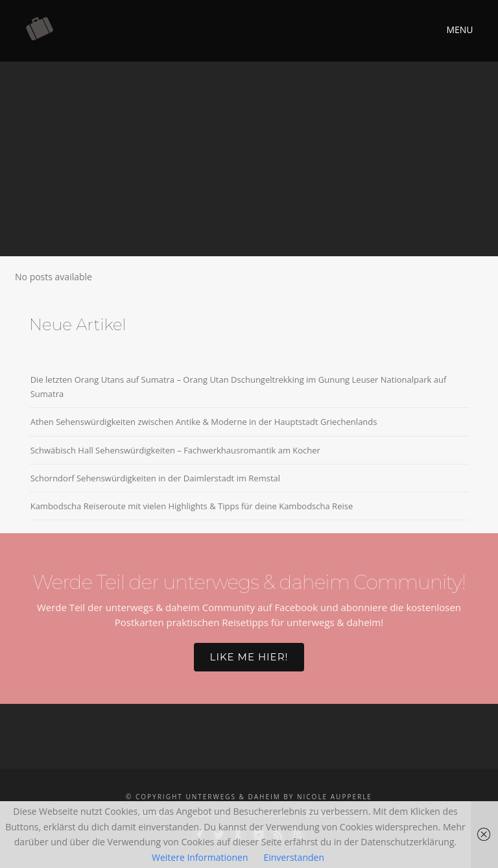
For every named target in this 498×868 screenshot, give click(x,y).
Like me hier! (249, 657)
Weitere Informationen (200, 857)
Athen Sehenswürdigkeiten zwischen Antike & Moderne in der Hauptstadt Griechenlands (204, 422)
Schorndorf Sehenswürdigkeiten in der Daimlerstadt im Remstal (155, 478)
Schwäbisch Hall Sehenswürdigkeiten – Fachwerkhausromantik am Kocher (175, 450)
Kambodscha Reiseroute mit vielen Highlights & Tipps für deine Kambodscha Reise (192, 506)
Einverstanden (294, 857)
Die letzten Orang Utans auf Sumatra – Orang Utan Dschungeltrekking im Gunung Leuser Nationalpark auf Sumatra (239, 387)
